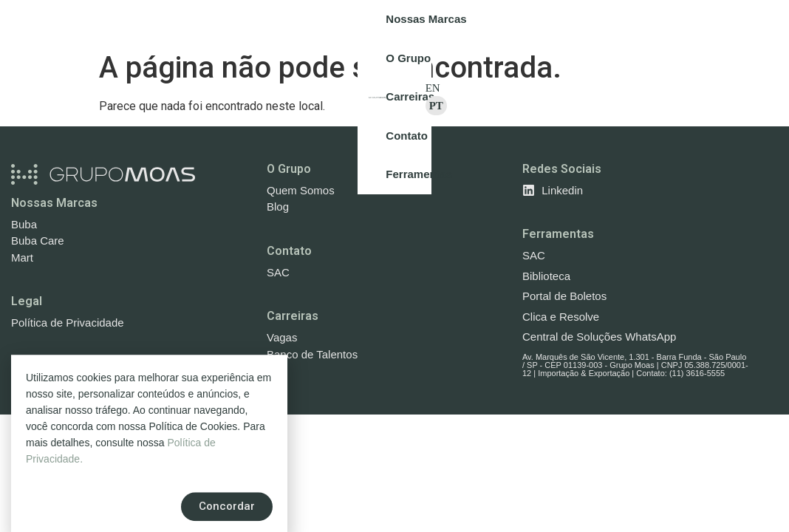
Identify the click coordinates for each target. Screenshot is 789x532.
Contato (289, 251)
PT (767, 22)
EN (739, 22)
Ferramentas (558, 234)
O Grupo (289, 169)
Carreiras (293, 316)
